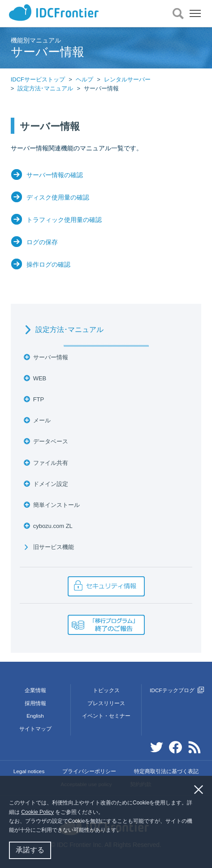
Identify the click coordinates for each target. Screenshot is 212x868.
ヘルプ (84, 79)
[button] (124, 831)
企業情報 (35, 690)
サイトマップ (35, 729)
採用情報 (35, 703)
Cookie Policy (37, 812)
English (35, 716)
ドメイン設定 (51, 484)
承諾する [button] (30, 850)
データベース (51, 441)
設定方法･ (69, 330)
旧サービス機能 (54, 547)
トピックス (106, 690)
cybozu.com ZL (53, 526)
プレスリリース (106, 703)
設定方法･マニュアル (45, 88)
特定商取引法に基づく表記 (166, 771)
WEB (40, 378)
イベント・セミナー (106, 716)
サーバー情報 (51, 357)
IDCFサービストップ (38, 79)
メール (42, 420)
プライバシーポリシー (89, 771)
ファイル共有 (51, 463)
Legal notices (29, 771)
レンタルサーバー (127, 79)
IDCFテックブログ (177, 690)
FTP (39, 399)
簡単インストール (56, 505)
